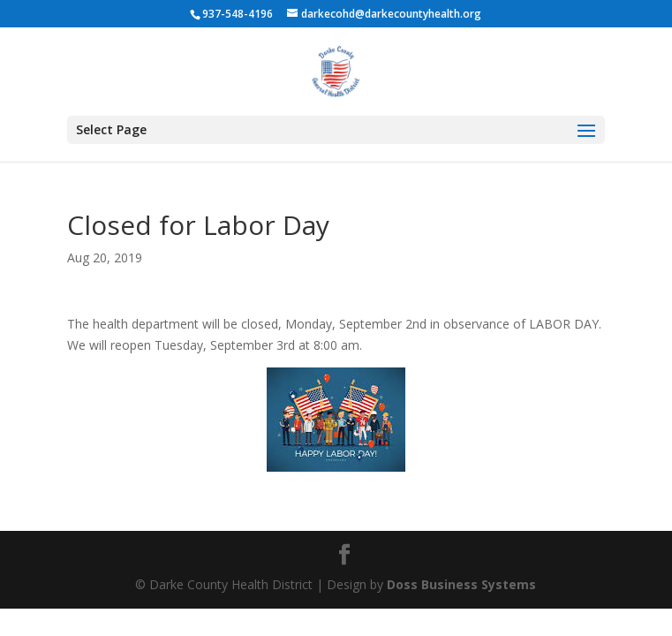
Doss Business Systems (461, 584)
